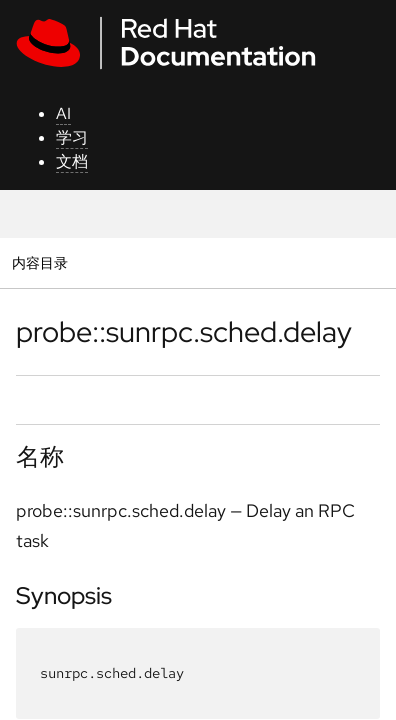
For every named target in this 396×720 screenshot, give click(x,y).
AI (63, 113)
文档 (72, 161)
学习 (72, 137)
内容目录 (39, 262)
